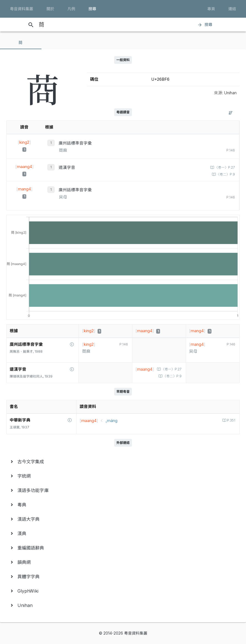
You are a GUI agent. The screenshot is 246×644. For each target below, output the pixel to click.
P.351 (231, 420)
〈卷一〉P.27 (224, 167)
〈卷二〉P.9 (225, 174)
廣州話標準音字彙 (75, 143)
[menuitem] (123, 462)
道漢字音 (67, 167)
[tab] (21, 43)
